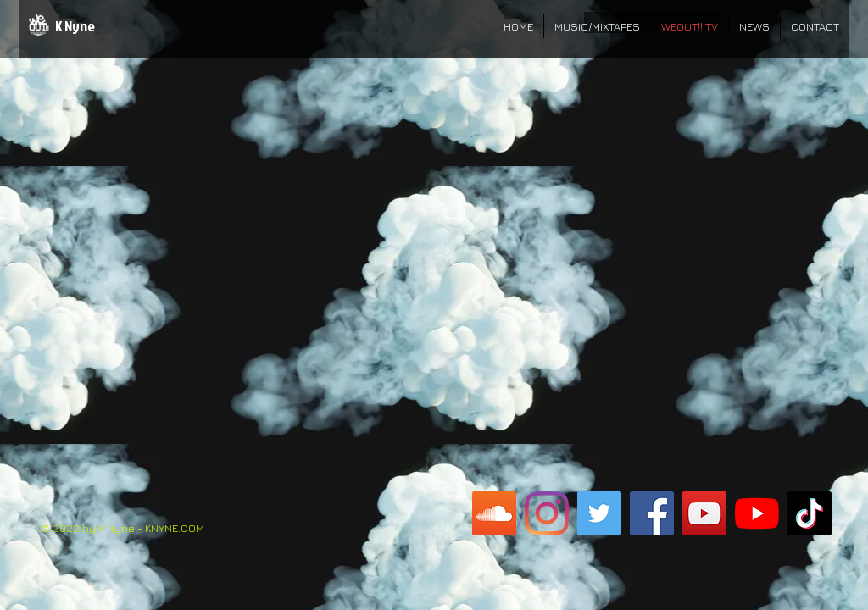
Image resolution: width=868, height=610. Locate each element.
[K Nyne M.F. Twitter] (599, 513)
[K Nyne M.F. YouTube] (757, 513)
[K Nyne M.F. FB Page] (652, 513)
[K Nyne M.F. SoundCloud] (494, 513)
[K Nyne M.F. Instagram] (547, 513)
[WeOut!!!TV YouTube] (704, 513)
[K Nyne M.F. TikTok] (810, 513)
